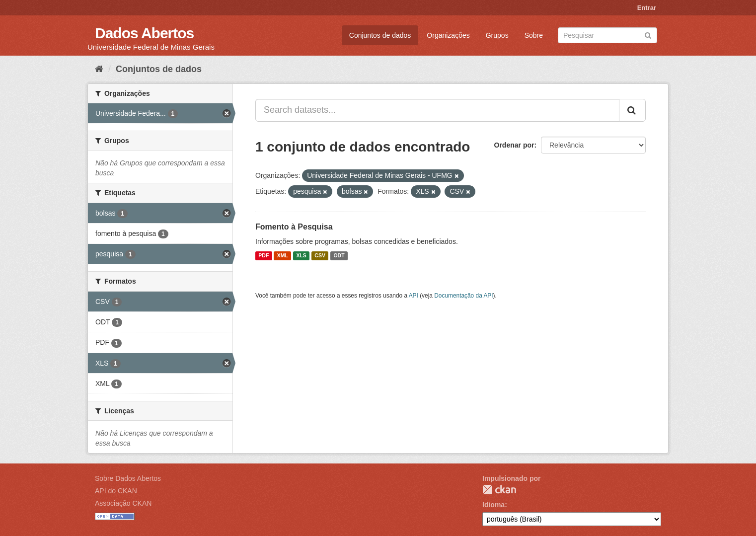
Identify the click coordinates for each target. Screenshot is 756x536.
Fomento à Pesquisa (294, 227)
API (414, 296)
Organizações (448, 35)
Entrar (647, 8)
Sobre (534, 35)
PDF (264, 256)
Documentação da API (463, 296)
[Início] (99, 69)
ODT (339, 256)
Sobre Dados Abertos (128, 478)
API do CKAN (116, 491)
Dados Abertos (144, 33)
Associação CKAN (123, 503)
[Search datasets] (607, 35)
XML (283, 256)
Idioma (493, 505)
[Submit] (648, 35)
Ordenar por (514, 145)
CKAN (499, 490)
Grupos (497, 35)
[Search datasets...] (437, 110)
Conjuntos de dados (380, 35)
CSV (320, 256)
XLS (301, 256)
